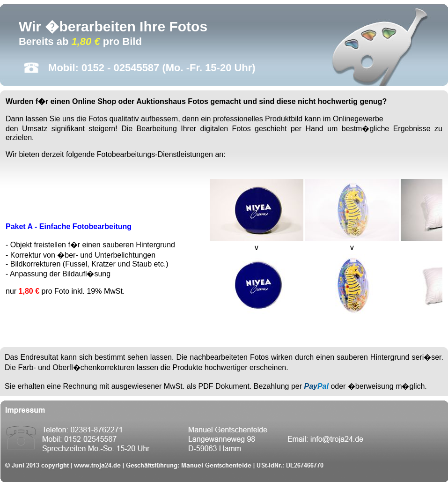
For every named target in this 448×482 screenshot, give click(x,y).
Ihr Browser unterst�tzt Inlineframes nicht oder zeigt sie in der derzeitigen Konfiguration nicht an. (325, 255)
